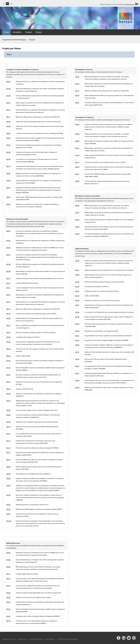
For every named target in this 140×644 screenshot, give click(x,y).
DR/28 (8, 126)
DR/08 (8, 96)
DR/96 (8, 621)
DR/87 (8, 188)
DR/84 (8, 173)
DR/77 (8, 453)
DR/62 (77, 340)
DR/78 (8, 460)
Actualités (17, 32)
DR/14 (8, 103)
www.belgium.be (129, 4)
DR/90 (8, 495)
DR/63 (77, 345)
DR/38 (8, 133)
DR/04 (8, 248)
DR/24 (8, 337)
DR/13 (8, 579)
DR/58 (8, 394)
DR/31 (77, 305)
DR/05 (8, 89)
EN (11, 4)
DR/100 (9, 521)
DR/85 (8, 478)
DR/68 (8, 422)
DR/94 (8, 204)
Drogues (32, 40)
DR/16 (77, 270)
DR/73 (8, 441)
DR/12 (8, 288)
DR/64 (8, 152)
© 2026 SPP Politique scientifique (67, 639)
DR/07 (8, 255)
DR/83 (8, 474)
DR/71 (8, 434)
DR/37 (77, 324)
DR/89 (8, 486)
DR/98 (77, 181)
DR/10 (8, 278)
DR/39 (8, 382)
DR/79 (77, 373)
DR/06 (77, 77)
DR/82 (77, 380)
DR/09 (8, 271)
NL (3, 4)
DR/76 (8, 166)
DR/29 (8, 356)
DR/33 (8, 361)
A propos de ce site (8, 639)
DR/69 (8, 159)
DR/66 (8, 415)
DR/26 (8, 122)
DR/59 (8, 401)
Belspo (39, 32)
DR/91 (8, 197)
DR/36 (8, 375)
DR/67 (77, 352)
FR (7, 4)
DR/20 (8, 318)
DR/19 (8, 314)
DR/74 (77, 366)
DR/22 (8, 333)
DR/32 (77, 312)
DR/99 (8, 514)
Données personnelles (36, 639)
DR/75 (8, 448)
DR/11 (8, 283)
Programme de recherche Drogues (14, 40)
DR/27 (77, 291)
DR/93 (8, 505)
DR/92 (77, 388)
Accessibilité (50, 639)
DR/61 (77, 336)
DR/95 (77, 234)
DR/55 (8, 138)
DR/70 (8, 427)
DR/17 (8, 117)
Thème (9, 55)
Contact (29, 32)
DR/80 (8, 467)
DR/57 (8, 389)
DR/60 (8, 145)
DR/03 (77, 124)
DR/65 (8, 410)
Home (6, 32)
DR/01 (8, 231)
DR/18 (77, 95)
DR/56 (77, 331)
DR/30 (77, 300)
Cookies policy (22, 639)
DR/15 (8, 110)
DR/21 (8, 325)
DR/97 (8, 509)
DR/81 (77, 103)
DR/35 (8, 368)
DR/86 (8, 181)
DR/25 (8, 342)
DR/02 (8, 82)
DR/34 (77, 317)
